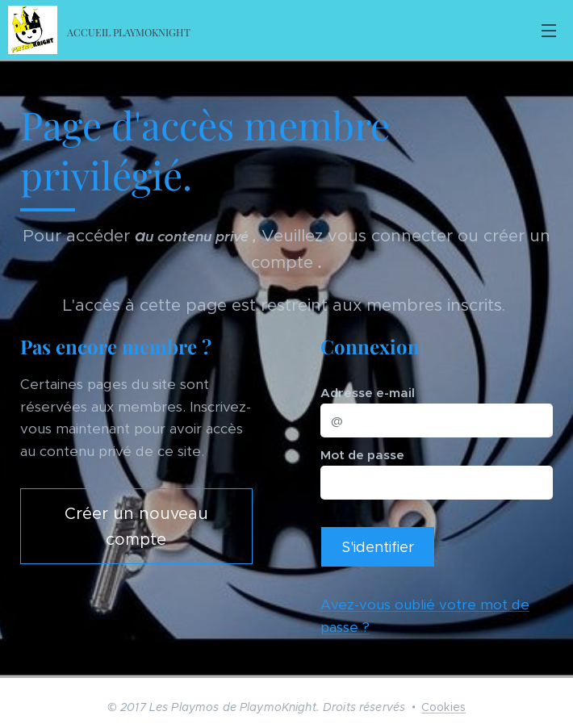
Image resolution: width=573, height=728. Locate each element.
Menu (549, 31)
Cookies (443, 707)
